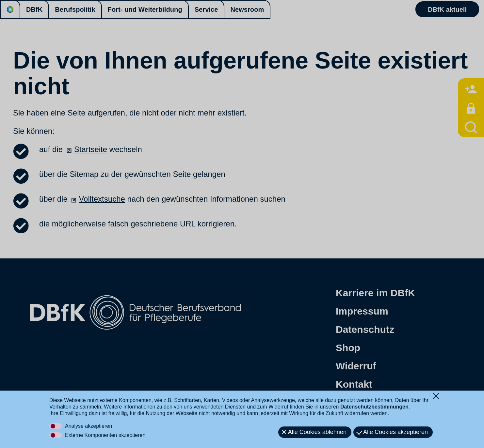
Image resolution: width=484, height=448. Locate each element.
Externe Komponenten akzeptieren (105, 435)
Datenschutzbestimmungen (374, 407)
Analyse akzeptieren (89, 426)
